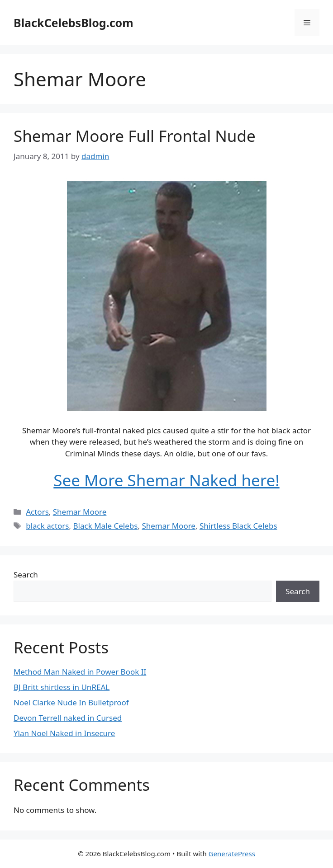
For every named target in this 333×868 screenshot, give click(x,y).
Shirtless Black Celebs (238, 526)
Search (26, 575)
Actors (37, 512)
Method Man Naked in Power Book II (80, 672)
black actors (47, 526)
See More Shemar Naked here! (166, 480)
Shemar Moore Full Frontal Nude (135, 136)
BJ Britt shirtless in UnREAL (62, 687)
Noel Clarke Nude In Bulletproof (71, 702)
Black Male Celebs (106, 526)
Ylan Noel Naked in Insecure (64, 733)
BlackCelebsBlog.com (74, 23)
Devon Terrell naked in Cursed (68, 718)
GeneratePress (232, 854)
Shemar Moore (80, 512)
